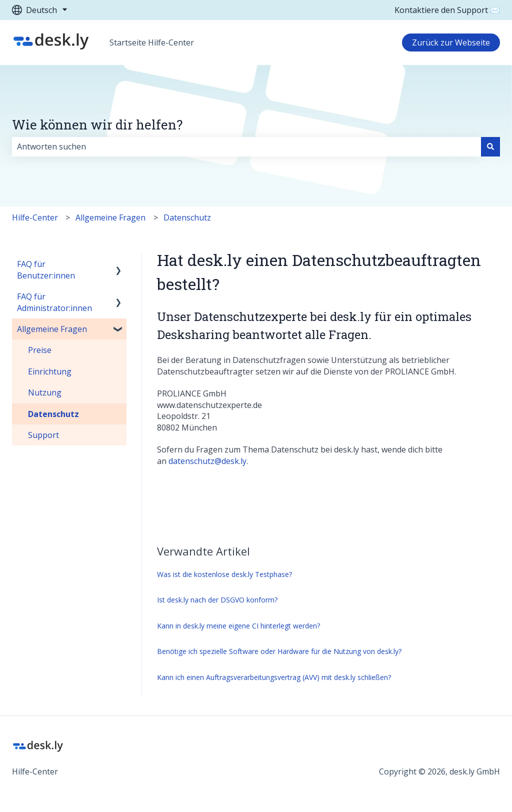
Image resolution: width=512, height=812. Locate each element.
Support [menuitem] (43, 435)
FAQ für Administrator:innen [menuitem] (54, 302)
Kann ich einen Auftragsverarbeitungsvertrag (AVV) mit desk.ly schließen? (274, 677)
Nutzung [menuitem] (45, 392)
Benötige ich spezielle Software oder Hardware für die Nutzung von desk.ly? (279, 651)
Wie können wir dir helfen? (97, 124)
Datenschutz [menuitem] (53, 414)
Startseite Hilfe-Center (152, 42)
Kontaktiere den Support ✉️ (447, 10)
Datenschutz (187, 217)
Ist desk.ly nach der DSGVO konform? (217, 600)
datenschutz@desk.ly (207, 461)
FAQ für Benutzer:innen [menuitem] (46, 269)
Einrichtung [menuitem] (50, 371)
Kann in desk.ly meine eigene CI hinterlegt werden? (238, 626)
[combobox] (246, 146)
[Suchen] (490, 146)
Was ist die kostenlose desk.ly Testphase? (224, 574)
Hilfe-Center (35, 217)
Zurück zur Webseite (451, 42)
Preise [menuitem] (40, 350)
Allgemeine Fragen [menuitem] (52, 329)
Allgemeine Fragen (110, 217)
